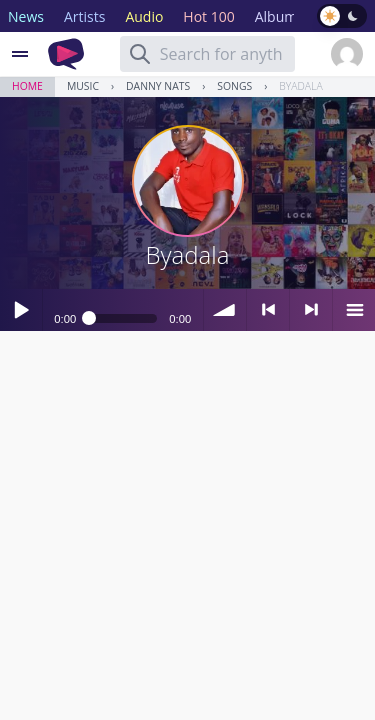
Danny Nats (158, 86)
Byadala (300, 86)
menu (354, 310)
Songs (234, 86)
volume (225, 310)
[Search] (140, 54)
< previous (268, 310)
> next (311, 310)
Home (27, 86)
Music (83, 86)
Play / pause (21, 310)
